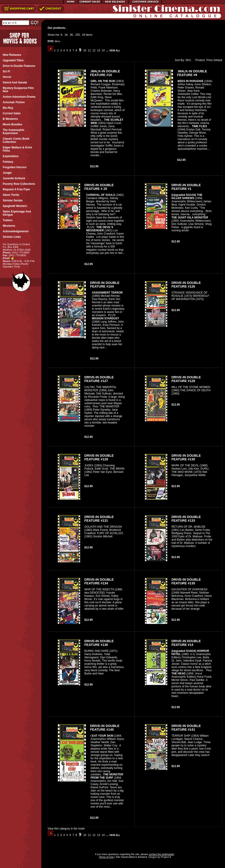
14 (103, 50)
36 (71, 35)
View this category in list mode (66, 829)
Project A (166, 857)
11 (89, 50)
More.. (58, 41)
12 (94, 50)
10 (85, 50)
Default (218, 60)
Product (199, 60)
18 (66, 35)
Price (209, 60)
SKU (188, 60)
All (84, 35)
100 (77, 35)
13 (99, 50)
